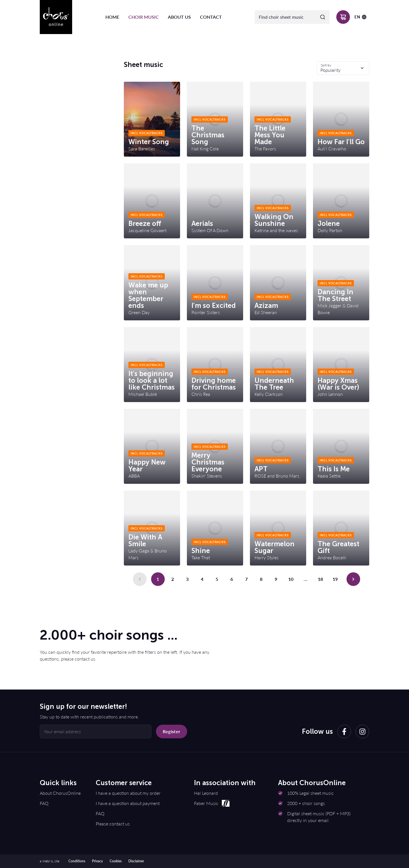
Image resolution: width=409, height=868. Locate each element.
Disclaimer (136, 861)
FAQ (44, 803)
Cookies (116, 861)
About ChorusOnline (60, 793)
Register (171, 731)
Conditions (77, 861)
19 (335, 579)
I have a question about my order (128, 793)
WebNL (48, 861)
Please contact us (113, 824)
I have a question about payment (128, 803)
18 (321, 579)
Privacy (97, 861)
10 (291, 579)
